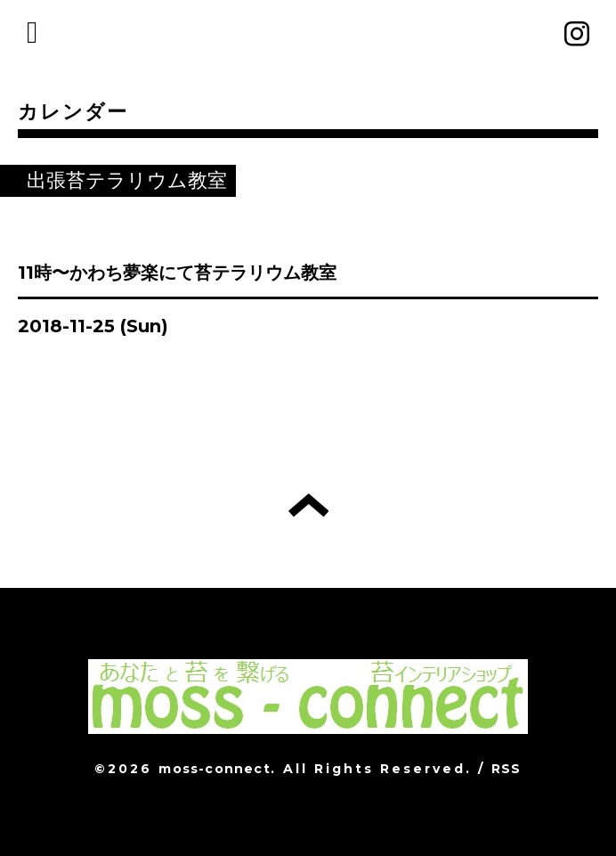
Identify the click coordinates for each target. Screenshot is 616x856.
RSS (507, 769)
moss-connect (214, 769)
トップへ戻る (308, 505)
